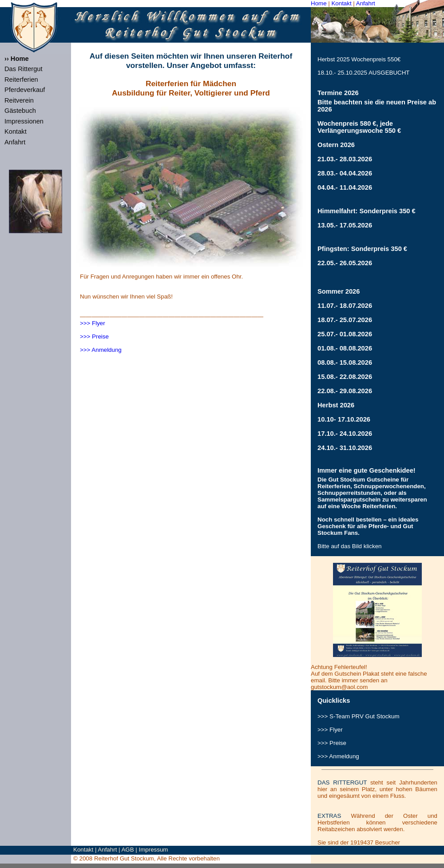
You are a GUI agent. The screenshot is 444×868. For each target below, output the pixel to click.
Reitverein (19, 100)
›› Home (17, 59)
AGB (127, 850)
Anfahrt (366, 3)
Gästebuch (20, 111)
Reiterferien (21, 80)
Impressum (154, 850)
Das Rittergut (24, 69)
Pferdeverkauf (25, 90)
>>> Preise (94, 336)
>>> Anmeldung (101, 350)
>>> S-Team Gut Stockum (359, 716)
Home (319, 3)
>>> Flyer (93, 323)
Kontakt (341, 3)
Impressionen (24, 121)
